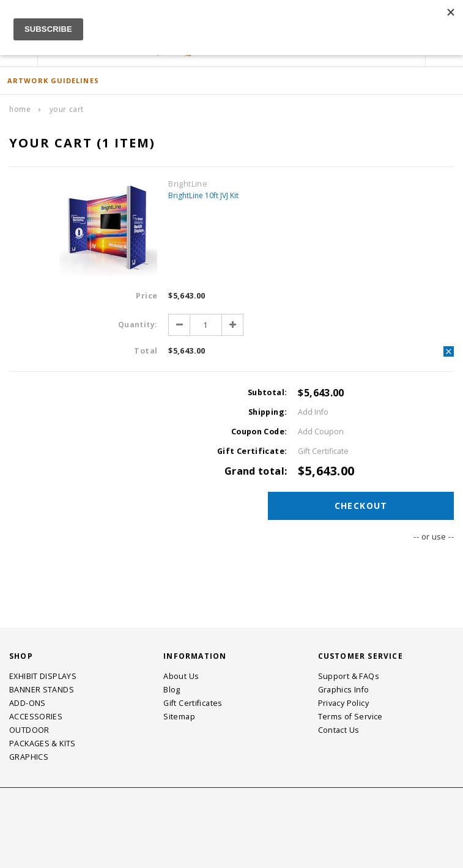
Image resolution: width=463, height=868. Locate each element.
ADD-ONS (28, 703)
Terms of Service (350, 717)
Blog (172, 690)
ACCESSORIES (36, 717)
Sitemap (179, 717)
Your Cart (67, 109)
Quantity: (138, 325)
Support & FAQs (349, 676)
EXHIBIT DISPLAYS (43, 676)
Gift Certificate (323, 451)
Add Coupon (321, 432)
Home (20, 109)
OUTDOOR (29, 730)
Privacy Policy (343, 703)
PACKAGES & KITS (43, 744)
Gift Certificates (193, 703)
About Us (181, 676)
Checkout (362, 506)
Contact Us (339, 730)
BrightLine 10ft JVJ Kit (203, 195)
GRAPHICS (29, 757)
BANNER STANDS (42, 690)
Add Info (313, 412)
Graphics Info (344, 690)
